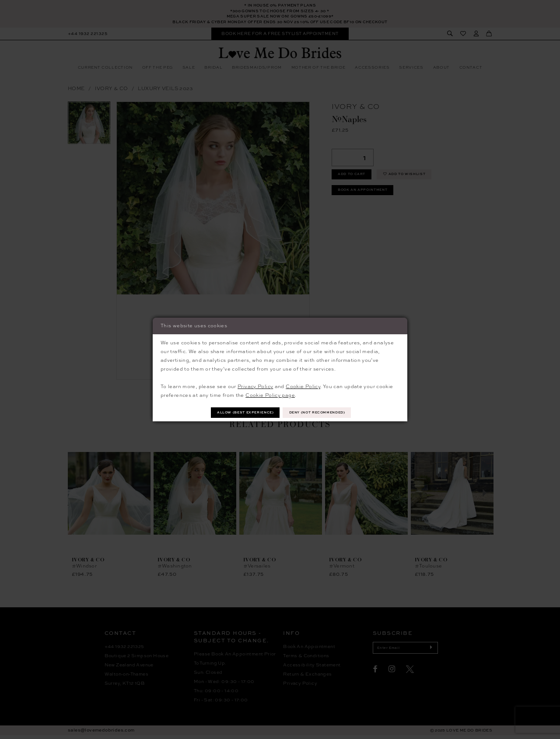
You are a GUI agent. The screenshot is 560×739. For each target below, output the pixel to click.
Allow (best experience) (239, 412)
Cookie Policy (303, 385)
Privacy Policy (255, 385)
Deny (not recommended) (323, 412)
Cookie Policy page (270, 394)
